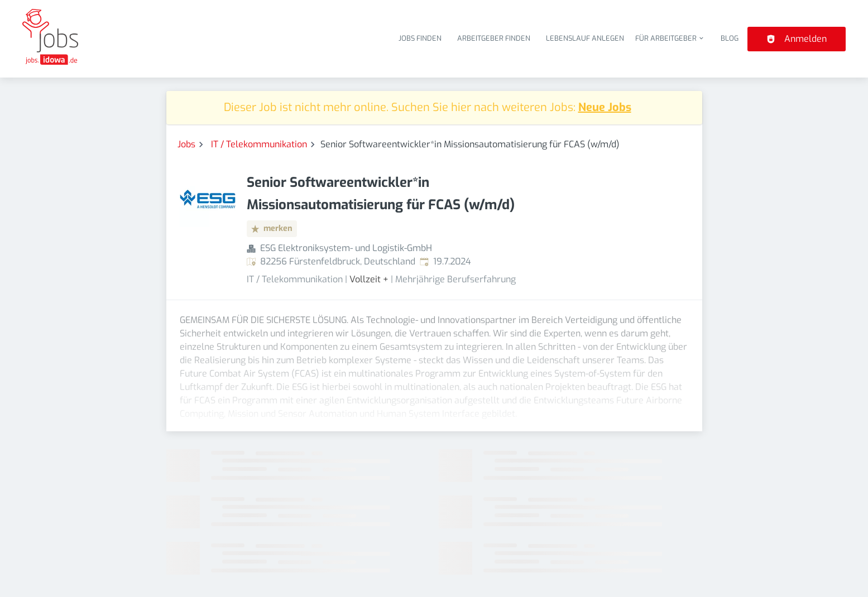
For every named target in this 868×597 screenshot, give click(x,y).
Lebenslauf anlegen (585, 38)
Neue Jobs (605, 107)
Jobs (186, 144)
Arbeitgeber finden (494, 38)
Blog (730, 38)
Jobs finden (420, 38)
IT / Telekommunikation (259, 144)
